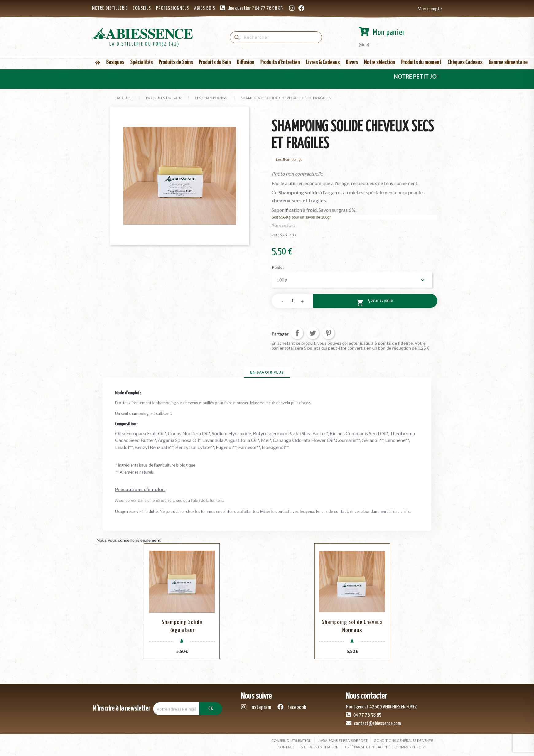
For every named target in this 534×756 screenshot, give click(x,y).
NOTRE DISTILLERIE (110, 8)
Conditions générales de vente (403, 740)
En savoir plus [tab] (267, 372)
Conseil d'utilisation (291, 740)
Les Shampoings (289, 159)
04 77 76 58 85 (364, 715)
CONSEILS (142, 8)
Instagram (256, 707)
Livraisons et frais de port (343, 740)
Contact (286, 747)
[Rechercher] (276, 37)
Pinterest (328, 333)
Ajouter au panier (375, 302)
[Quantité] (292, 301)
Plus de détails (283, 225)
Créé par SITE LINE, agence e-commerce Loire (386, 747)
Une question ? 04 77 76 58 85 (255, 8)
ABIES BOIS (205, 8)
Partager (297, 333)
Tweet (313, 333)
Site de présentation (320, 747)
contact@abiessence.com (373, 723)
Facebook (292, 707)
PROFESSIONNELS (172, 8)
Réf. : (275, 235)
